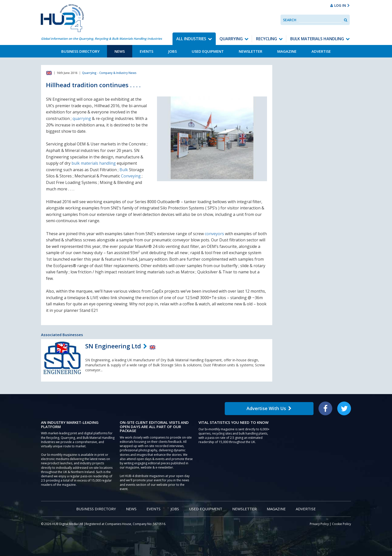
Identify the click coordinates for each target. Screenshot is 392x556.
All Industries (191, 39)
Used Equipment (208, 51)
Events (146, 51)
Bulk (124, 170)
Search (290, 20)
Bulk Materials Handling (317, 39)
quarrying (82, 118)
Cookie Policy (341, 524)
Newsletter (250, 51)
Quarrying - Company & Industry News (109, 73)
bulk (76, 163)
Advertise (321, 51)
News (120, 51)
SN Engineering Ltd (113, 346)
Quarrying (231, 39)
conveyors (214, 234)
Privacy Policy (319, 524)
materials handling (98, 163)
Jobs (172, 51)
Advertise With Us (269, 408)
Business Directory (80, 51)
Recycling (266, 39)
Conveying (131, 176)
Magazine (287, 51)
